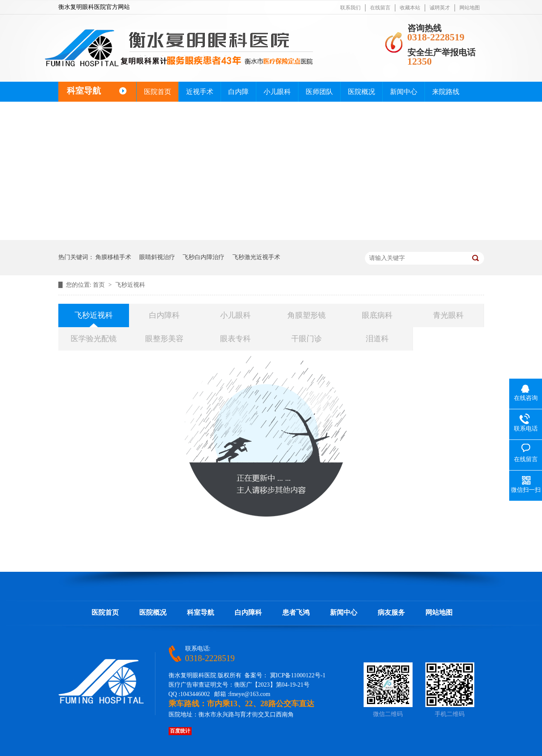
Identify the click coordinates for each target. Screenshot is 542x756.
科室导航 (201, 612)
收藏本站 (410, 8)
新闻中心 (404, 92)
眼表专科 (235, 339)
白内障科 (164, 315)
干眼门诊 (307, 339)
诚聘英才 (440, 8)
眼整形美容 (164, 339)
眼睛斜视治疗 (157, 257)
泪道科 (377, 339)
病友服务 (391, 612)
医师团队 (319, 92)
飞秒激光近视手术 (256, 257)
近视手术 (200, 92)
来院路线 (446, 92)
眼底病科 (377, 315)
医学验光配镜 (94, 339)
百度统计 (180, 731)
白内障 (238, 92)
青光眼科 (448, 315)
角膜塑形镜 (307, 315)
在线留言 (380, 8)
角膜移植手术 (113, 257)
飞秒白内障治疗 (204, 257)
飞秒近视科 (130, 285)
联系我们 (350, 8)
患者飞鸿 (296, 612)
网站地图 (470, 8)
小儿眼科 (277, 92)
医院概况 (361, 92)
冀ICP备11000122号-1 (298, 675)
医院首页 (158, 92)
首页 (100, 285)
